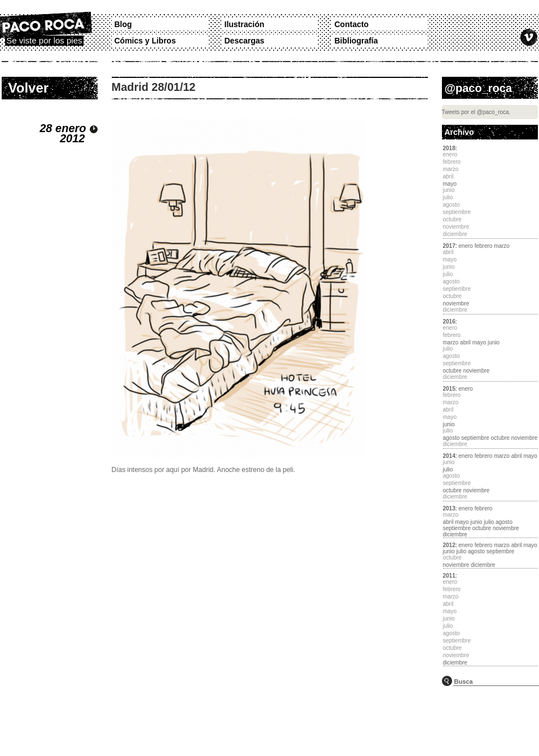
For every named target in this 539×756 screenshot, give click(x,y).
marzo (502, 246)
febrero (484, 246)
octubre (452, 371)
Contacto (352, 24)
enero (466, 246)
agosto (452, 438)
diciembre (455, 534)
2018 (449, 148)
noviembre (456, 303)
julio (448, 469)
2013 (449, 508)
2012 (449, 545)
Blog (123, 24)
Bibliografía (356, 41)
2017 (449, 246)
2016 (449, 322)
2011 (449, 576)
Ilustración (245, 24)
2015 (449, 389)
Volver (29, 88)
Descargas (245, 41)
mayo (450, 184)
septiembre (475, 438)
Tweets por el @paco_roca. (476, 112)
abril (465, 342)
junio (494, 342)
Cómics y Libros (145, 41)
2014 (449, 456)
